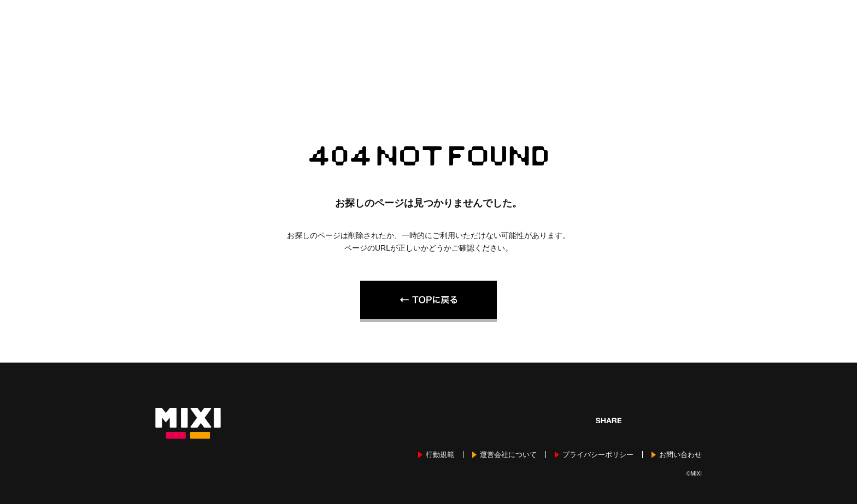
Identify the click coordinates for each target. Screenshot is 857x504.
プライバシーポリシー (598, 455)
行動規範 (440, 455)
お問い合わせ (680, 455)
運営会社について (508, 455)
